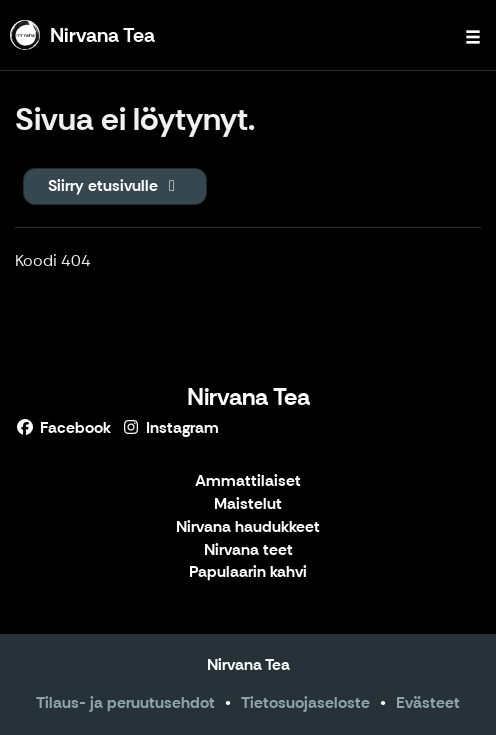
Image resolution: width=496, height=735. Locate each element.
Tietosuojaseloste (305, 702)
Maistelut (248, 504)
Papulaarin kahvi (248, 572)
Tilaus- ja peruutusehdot (125, 702)
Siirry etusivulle (115, 185)
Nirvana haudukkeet (248, 527)
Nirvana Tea (248, 396)
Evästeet (428, 702)
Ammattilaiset (248, 481)
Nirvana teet (248, 550)
